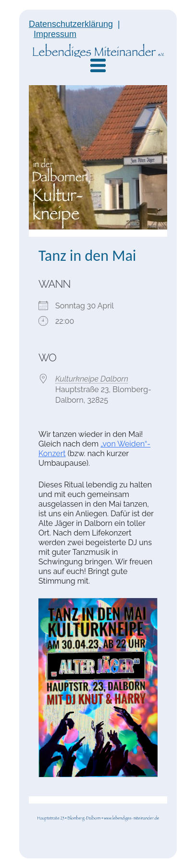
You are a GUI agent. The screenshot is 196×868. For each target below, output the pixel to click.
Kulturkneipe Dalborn (92, 379)
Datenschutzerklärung (71, 24)
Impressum (55, 34)
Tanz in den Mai (87, 256)
